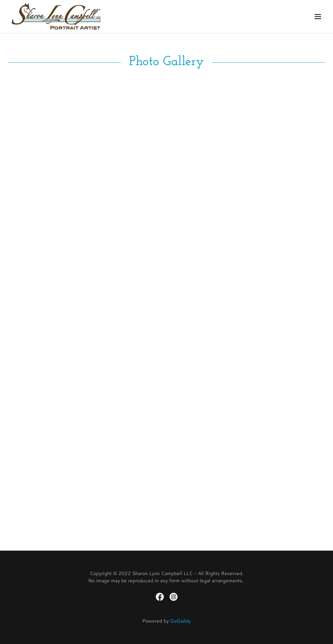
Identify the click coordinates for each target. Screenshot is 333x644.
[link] (56, 17)
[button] (318, 17)
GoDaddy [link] (180, 621)
